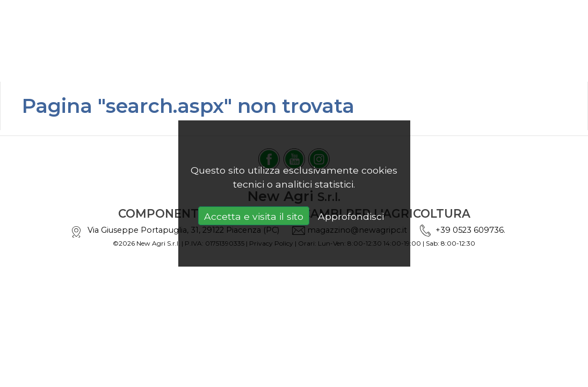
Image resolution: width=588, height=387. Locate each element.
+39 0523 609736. (470, 230)
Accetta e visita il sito (254, 216)
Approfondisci (351, 216)
